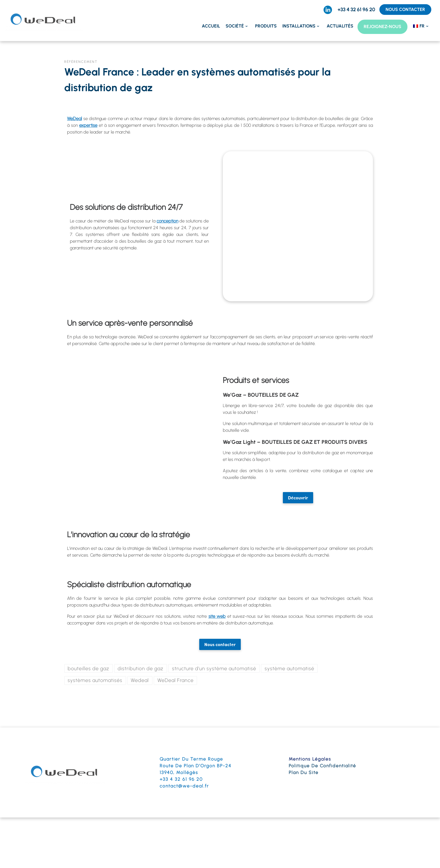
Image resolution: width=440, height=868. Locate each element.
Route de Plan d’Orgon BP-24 (196, 766)
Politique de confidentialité (322, 766)
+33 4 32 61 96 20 (181, 779)
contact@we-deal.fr (184, 786)
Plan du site (304, 772)
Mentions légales (310, 759)
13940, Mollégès (179, 772)
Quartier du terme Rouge (191, 759)
